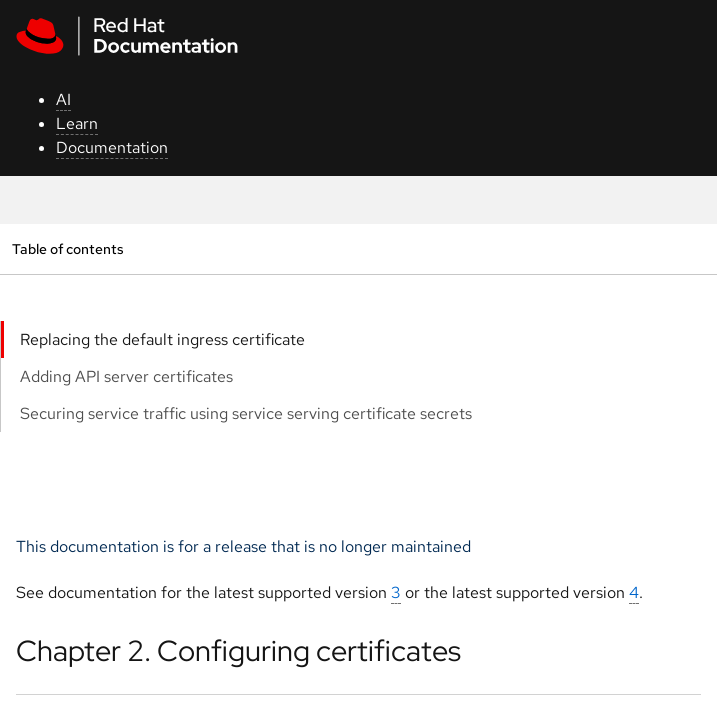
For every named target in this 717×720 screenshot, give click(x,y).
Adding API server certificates (126, 376)
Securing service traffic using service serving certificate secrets (246, 413)
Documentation (112, 147)
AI (63, 99)
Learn (77, 123)
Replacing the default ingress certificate (162, 339)
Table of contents (67, 248)
